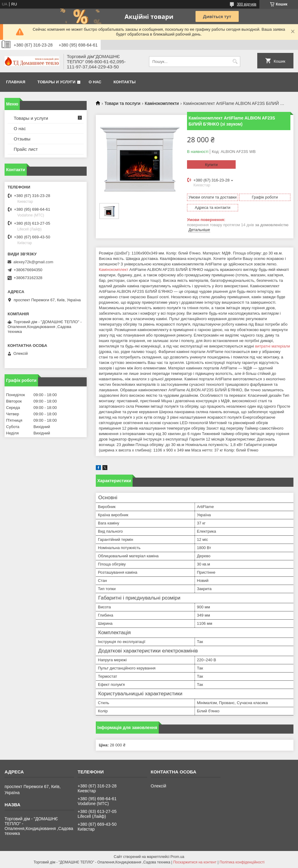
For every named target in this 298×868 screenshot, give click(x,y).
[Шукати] (235, 62)
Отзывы (22, 139)
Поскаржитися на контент (195, 862)
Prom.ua (177, 857)
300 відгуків (247, 4)
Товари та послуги (122, 103)
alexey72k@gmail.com (33, 262)
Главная (16, 82)
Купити (211, 165)
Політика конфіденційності (242, 862)
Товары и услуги (56, 82)
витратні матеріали (273, 346)
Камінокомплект (114, 270)
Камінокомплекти (162, 103)
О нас (95, 82)
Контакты (125, 82)
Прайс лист (26, 149)
